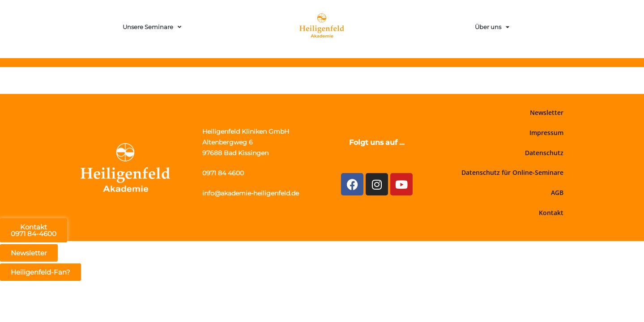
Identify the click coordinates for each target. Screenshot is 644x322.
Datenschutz (544, 153)
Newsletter (547, 112)
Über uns (492, 27)
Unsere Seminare (152, 27)
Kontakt (551, 213)
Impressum (546, 133)
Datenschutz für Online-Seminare (512, 172)
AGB (557, 193)
